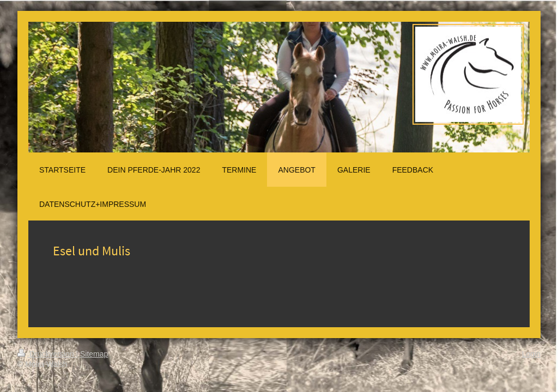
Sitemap (94, 354)
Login (531, 354)
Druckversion (47, 354)
